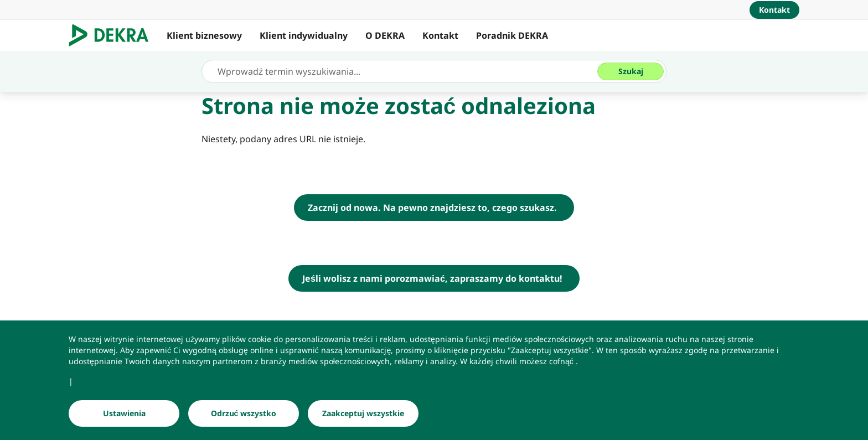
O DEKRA (385, 35)
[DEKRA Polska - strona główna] (434, 208)
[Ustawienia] (124, 413)
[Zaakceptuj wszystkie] (363, 413)
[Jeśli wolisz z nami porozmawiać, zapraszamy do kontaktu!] (434, 278)
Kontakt (440, 35)
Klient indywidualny (304, 35)
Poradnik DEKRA (512, 35)
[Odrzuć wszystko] (244, 413)
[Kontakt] (774, 10)
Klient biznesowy (204, 35)
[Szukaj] (631, 71)
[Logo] (113, 35)
